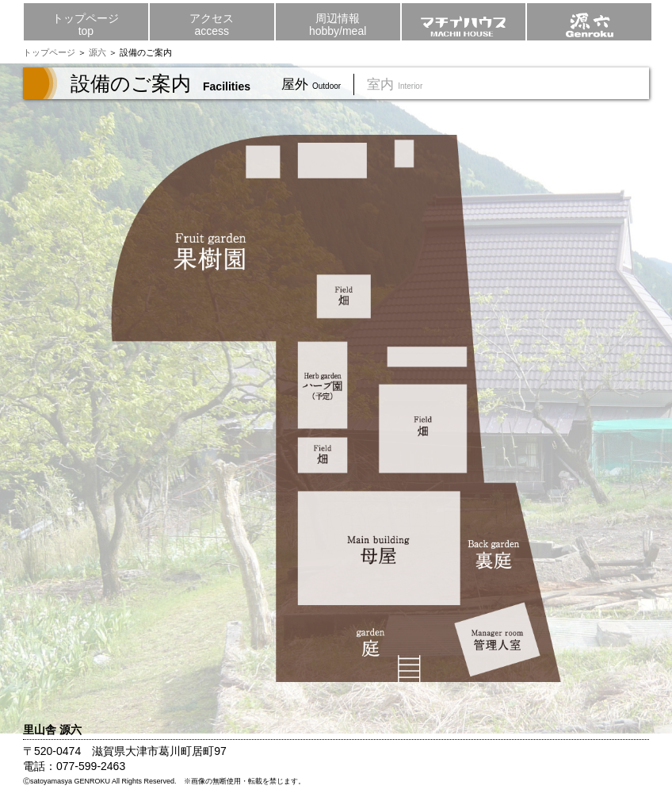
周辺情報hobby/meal (338, 25)
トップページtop (86, 25)
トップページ (49, 52)
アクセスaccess (212, 25)
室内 (401, 84)
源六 (97, 52)
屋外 (317, 84)
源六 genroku (589, 18)
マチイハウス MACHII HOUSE (464, 18)
